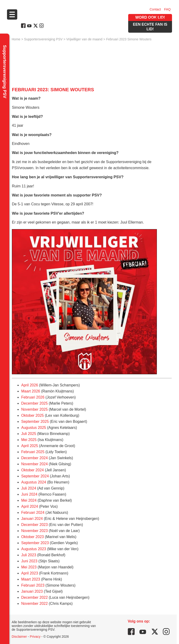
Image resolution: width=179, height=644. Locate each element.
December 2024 (34, 458)
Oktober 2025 (33, 415)
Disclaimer (19, 637)
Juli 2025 (29, 434)
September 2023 (35, 543)
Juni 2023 (29, 561)
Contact (155, 9)
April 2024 (30, 506)
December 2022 (34, 597)
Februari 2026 (33, 397)
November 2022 (34, 604)
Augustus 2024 (34, 482)
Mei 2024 (29, 500)
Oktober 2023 (33, 537)
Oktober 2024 (33, 470)
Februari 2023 (33, 585)
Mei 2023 (29, 567)
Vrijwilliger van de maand (84, 39)
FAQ (167, 9)
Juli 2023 (29, 555)
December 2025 (34, 403)
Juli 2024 (29, 488)
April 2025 (30, 446)
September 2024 (35, 476)
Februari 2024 (33, 513)
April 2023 (30, 573)
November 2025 (34, 409)
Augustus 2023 (34, 549)
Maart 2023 (31, 579)
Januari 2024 (32, 519)
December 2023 (34, 525)
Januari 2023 (32, 591)
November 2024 (34, 464)
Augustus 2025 (34, 428)
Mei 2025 (29, 440)
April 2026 (30, 385)
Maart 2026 (31, 391)
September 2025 (35, 422)
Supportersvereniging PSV (43, 39)
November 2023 (34, 531)
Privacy (35, 637)
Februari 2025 (33, 452)
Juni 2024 (29, 494)
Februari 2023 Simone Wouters (129, 39)
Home (16, 39)
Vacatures (157, 19)
